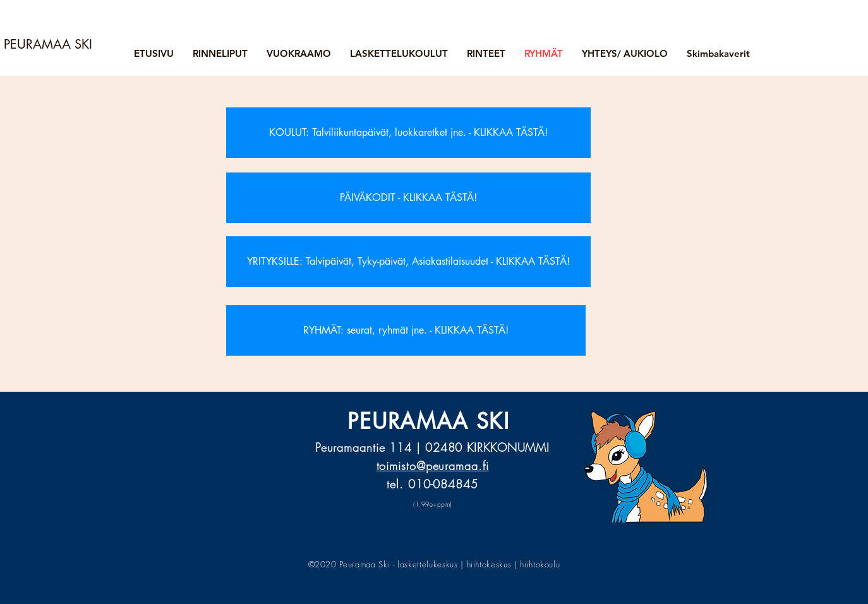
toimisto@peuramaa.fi (433, 466)
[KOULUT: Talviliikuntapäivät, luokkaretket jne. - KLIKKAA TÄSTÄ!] (408, 133)
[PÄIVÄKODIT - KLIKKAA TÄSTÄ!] (408, 198)
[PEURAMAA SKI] (51, 44)
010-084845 (443, 484)
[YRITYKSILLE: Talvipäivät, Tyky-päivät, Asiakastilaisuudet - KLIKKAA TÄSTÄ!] (408, 262)
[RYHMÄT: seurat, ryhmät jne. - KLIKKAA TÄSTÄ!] (406, 330)
